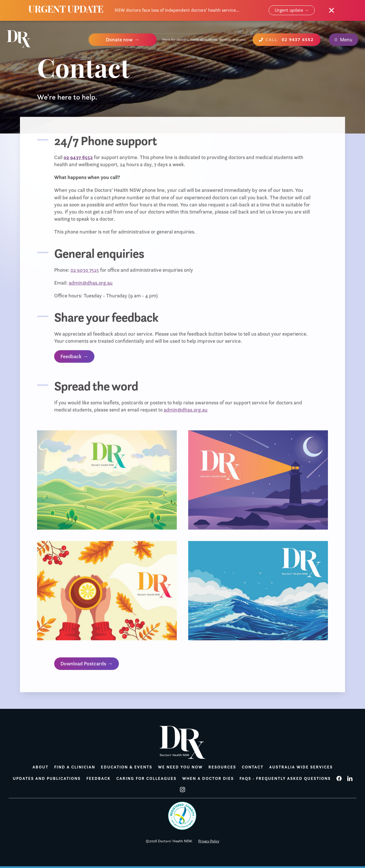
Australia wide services (301, 767)
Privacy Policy (209, 841)
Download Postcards (83, 665)
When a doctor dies (208, 778)
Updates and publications (47, 778)
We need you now (180, 767)
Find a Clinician (75, 767)
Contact (253, 767)
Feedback (71, 358)
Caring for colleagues (146, 778)
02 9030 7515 (85, 271)
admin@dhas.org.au (91, 284)
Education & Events (127, 767)
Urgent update (289, 10)
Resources (222, 767)
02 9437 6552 (78, 158)
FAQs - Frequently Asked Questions (285, 778)
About (40, 767)
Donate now (119, 40)
